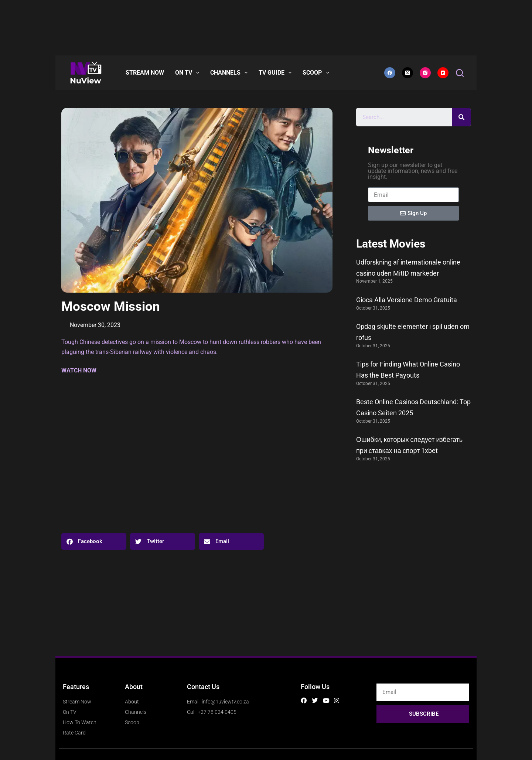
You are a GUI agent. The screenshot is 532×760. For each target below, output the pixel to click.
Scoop (317, 73)
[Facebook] (390, 73)
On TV (189, 73)
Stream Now (145, 73)
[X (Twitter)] (407, 73)
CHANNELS (230, 73)
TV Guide (277, 73)
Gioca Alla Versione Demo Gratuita (407, 300)
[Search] (460, 73)
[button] (94, 541)
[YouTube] (443, 73)
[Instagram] (425, 73)
